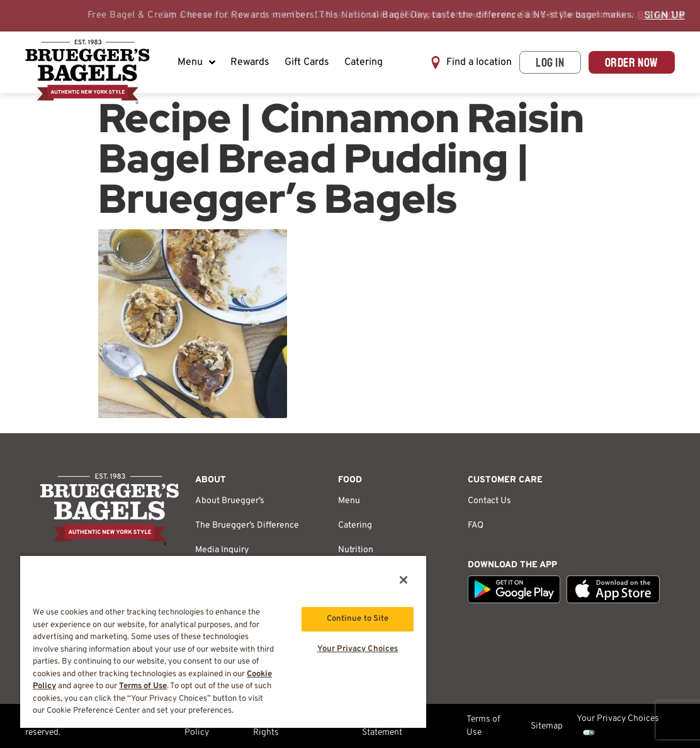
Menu (196, 62)
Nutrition (356, 550)
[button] (471, 63)
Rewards (250, 62)
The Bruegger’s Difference (247, 525)
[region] (223, 641)
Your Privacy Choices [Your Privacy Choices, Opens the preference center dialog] (358, 649)
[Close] (404, 580)
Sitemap (547, 726)
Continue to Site (358, 619)
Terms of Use (483, 726)
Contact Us (489, 501)
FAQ (476, 525)
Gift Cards (307, 62)
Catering (364, 62)
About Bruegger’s (230, 501)
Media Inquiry (222, 550)
